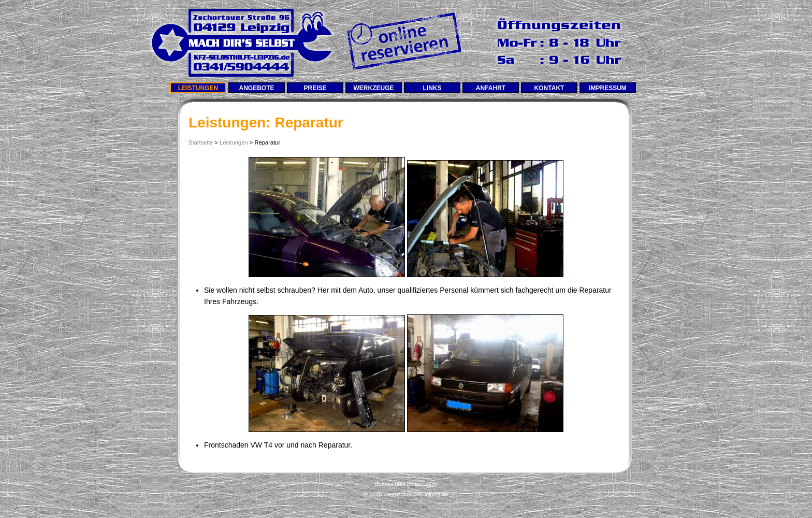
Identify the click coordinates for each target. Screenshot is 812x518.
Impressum (608, 88)
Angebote (256, 88)
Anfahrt (491, 88)
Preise (315, 88)
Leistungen (198, 88)
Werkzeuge (374, 88)
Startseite (201, 142)
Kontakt (549, 88)
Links (432, 88)
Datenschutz (390, 484)
